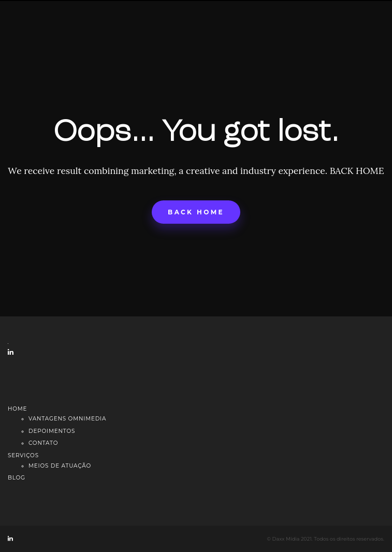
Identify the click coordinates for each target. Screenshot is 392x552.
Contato (43, 443)
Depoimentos (52, 431)
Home (17, 409)
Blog (17, 478)
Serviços (23, 455)
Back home (196, 212)
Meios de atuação (60, 466)
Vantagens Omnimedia (67, 419)
